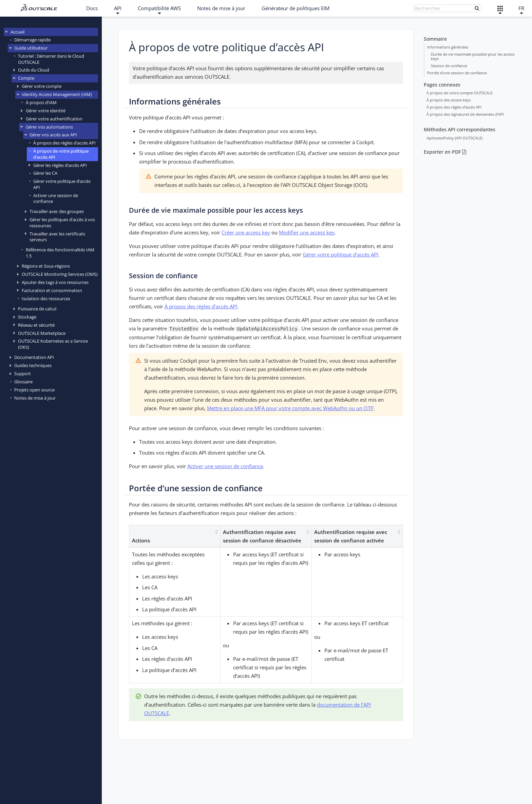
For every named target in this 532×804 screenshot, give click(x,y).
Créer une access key (246, 232)
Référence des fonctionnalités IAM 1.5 (60, 253)
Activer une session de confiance (56, 198)
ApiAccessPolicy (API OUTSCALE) (454, 138)
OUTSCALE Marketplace (42, 333)
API (118, 8)
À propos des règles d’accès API (64, 143)
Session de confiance (449, 66)
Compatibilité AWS (159, 8)
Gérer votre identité (46, 111)
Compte (26, 78)
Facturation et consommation (52, 290)
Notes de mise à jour (221, 8)
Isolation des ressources (46, 299)
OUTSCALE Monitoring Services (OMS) (60, 274)
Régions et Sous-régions (46, 266)
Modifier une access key (307, 232)
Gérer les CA (45, 173)
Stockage (27, 317)
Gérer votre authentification (54, 119)
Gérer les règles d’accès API (60, 165)
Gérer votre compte (42, 86)
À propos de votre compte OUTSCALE (460, 92)
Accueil (17, 32)
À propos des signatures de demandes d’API (465, 114)
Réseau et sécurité (36, 325)
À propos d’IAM (41, 102)
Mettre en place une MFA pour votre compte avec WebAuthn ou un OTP (290, 408)
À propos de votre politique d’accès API (61, 154)
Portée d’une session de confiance (457, 73)
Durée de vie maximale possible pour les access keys (473, 56)
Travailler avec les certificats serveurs (57, 237)
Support (23, 374)
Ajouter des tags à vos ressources (55, 282)
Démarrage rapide (32, 40)
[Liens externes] (500, 8)
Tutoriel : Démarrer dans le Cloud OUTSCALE (51, 59)
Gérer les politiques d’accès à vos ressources (62, 222)
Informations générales (448, 47)
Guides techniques (33, 365)
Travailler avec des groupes (57, 211)
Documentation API (34, 357)
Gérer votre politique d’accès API (62, 184)
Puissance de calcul (37, 309)
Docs (92, 8)
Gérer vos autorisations (49, 127)
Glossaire (23, 382)
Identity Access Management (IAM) (57, 94)
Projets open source (34, 390)
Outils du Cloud (34, 70)
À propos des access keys (449, 100)
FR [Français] (521, 8)
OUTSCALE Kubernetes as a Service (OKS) (53, 344)
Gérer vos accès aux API (53, 135)
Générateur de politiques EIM (296, 8)
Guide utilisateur (31, 48)
